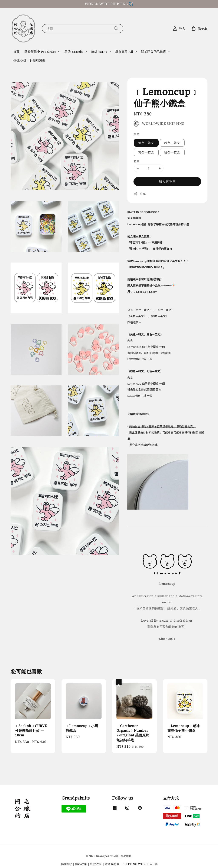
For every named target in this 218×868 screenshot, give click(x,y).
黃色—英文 (146, 152)
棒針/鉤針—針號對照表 (29, 60)
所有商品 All (124, 52)
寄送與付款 (112, 864)
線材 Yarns (99, 52)
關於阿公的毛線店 (154, 52)
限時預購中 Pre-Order (40, 52)
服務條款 (66, 864)
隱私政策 (81, 864)
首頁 (16, 52)
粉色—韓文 (172, 143)
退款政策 (96, 864)
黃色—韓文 (146, 143)
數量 (137, 161)
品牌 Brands (74, 52)
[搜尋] (116, 28)
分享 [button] (140, 194)
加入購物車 (167, 181)
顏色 (137, 134)
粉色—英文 (172, 152)
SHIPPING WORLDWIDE (140, 864)
